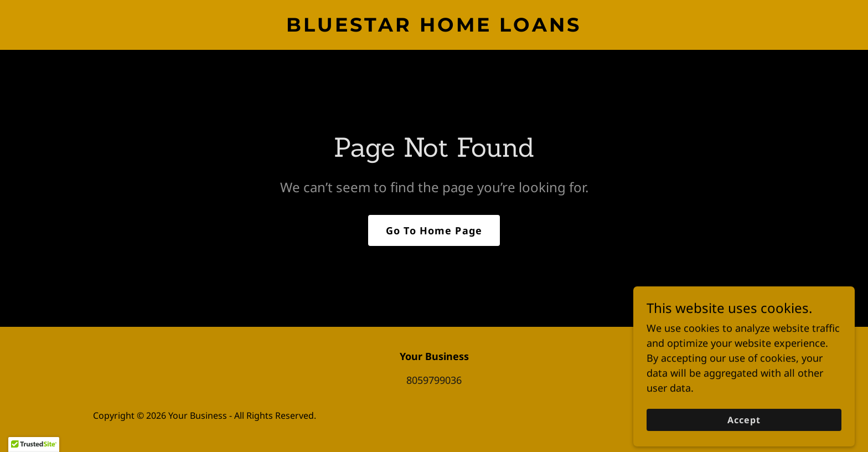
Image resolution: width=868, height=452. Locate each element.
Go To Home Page (434, 230)
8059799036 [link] (434, 380)
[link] (434, 28)
